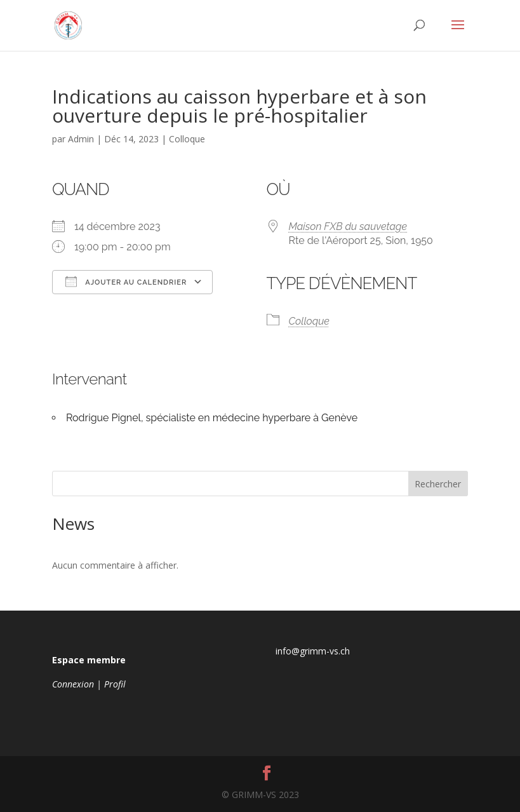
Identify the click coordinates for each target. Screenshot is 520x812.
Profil (115, 684)
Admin (81, 139)
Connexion (73, 684)
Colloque (187, 139)
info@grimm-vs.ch (313, 651)
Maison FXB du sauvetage (348, 227)
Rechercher (438, 484)
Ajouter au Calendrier (126, 281)
